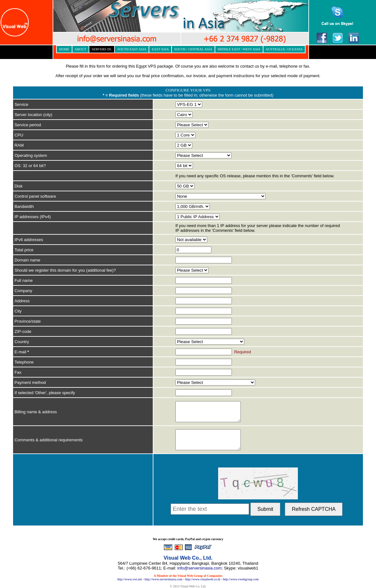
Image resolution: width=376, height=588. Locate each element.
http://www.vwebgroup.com (241, 579)
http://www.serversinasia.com (163, 579)
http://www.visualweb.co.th (203, 579)
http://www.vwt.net (130, 579)
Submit (265, 509)
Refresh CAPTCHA (314, 509)
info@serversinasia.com (199, 568)
